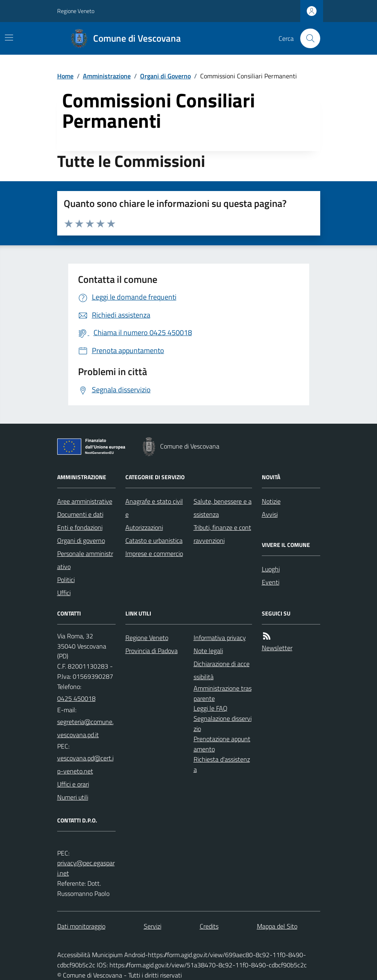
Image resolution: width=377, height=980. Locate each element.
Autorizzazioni (144, 527)
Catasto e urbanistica (154, 540)
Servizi (153, 926)
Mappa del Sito (277, 926)
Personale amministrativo (85, 560)
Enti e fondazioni (80, 527)
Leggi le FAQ (211, 708)
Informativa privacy (220, 638)
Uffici (64, 593)
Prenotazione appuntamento (222, 744)
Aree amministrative (85, 501)
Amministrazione (107, 76)
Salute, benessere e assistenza (223, 508)
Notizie (271, 501)
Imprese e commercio (154, 553)
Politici (66, 580)
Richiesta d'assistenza (222, 764)
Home (65, 76)
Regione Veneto (76, 11)
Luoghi (271, 569)
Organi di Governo (165, 76)
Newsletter (277, 648)
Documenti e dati (80, 514)
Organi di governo (81, 540)
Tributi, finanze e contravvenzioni (222, 534)
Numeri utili (73, 797)
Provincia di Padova (152, 651)
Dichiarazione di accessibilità (222, 670)
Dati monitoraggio (81, 926)
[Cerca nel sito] (307, 38)
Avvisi (270, 514)
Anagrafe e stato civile (154, 508)
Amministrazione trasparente (223, 693)
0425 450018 (76, 698)
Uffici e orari (73, 784)
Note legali (208, 651)
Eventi (271, 582)
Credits (209, 926)
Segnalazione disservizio (223, 723)
